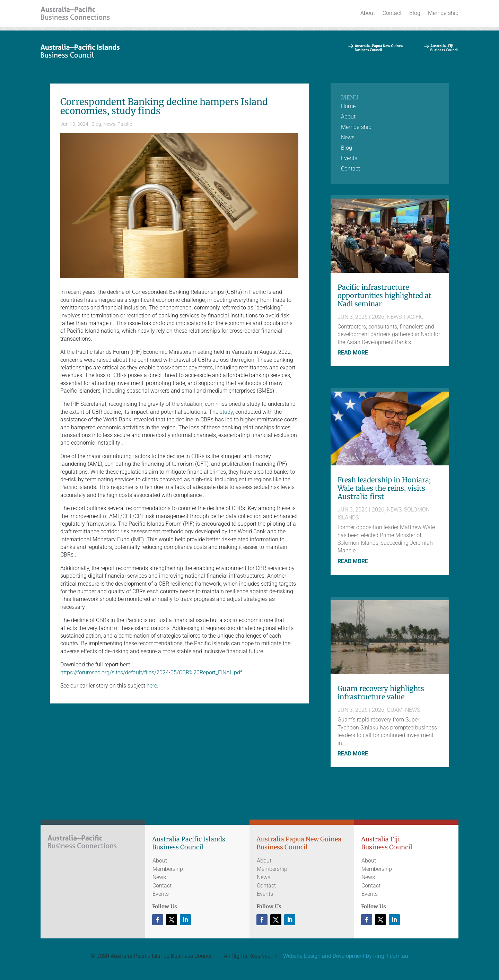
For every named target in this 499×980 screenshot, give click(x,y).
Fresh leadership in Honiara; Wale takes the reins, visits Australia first (384, 488)
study (226, 412)
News (109, 124)
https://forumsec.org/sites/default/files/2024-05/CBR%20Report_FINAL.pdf (151, 672)
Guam (395, 710)
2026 (378, 317)
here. (152, 686)
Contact (392, 13)
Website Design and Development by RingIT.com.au (346, 956)
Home (348, 107)
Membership (443, 13)
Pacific (125, 124)
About (368, 13)
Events (349, 159)
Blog (415, 13)
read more (353, 353)
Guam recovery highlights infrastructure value (381, 693)
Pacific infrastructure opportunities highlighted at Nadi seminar (384, 295)
